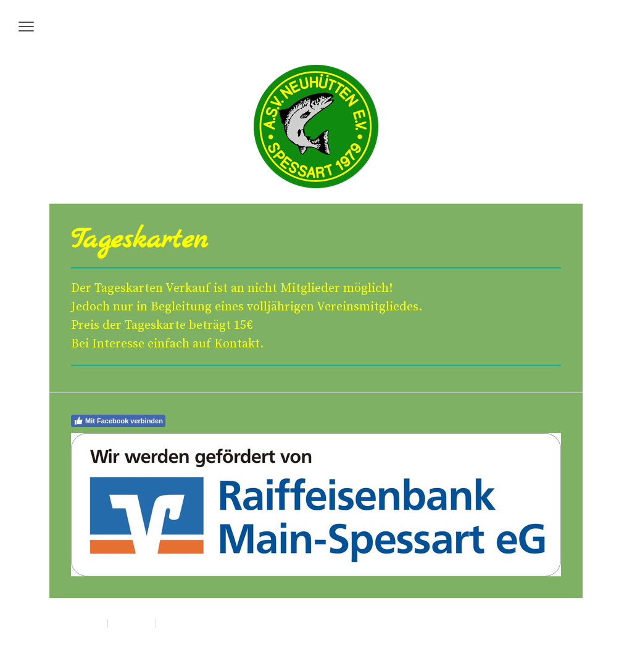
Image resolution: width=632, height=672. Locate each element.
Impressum (86, 623)
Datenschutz (132, 623)
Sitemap (172, 623)
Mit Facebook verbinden (118, 421)
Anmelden (548, 635)
